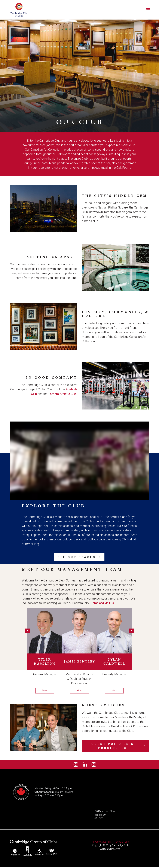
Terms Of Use (122, 843)
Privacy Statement (102, 843)
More (45, 691)
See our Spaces (77, 557)
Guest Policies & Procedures (113, 746)
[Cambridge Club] (19, 10)
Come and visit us (102, 603)
